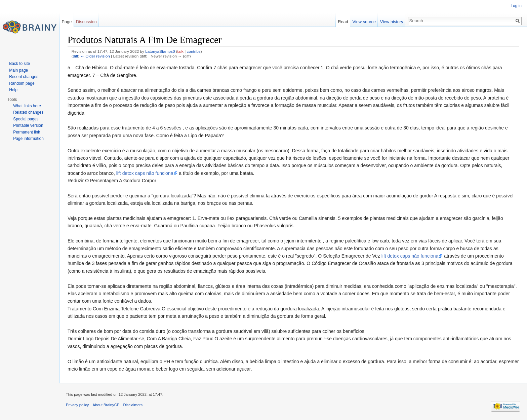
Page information (28, 139)
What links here (27, 106)
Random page (22, 83)
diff (75, 56)
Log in (516, 6)
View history (392, 22)
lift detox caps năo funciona (145, 173)
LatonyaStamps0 (160, 51)
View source (364, 22)
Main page (18, 70)
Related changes (28, 112)
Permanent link (27, 132)
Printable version (28, 125)
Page (67, 22)
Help (13, 90)
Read (343, 22)
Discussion (86, 22)
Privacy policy (77, 405)
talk (180, 51)
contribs (194, 51)
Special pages (26, 119)
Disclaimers (133, 405)
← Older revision (95, 56)
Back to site (19, 64)
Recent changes (24, 77)
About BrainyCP (106, 405)
